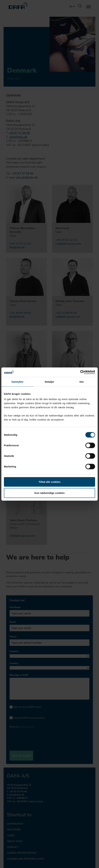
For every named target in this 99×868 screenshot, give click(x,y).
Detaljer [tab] (49, 382)
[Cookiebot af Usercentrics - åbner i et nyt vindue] (80, 372)
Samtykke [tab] (17, 382)
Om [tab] (82, 382)
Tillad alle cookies (49, 482)
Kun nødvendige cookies (49, 493)
